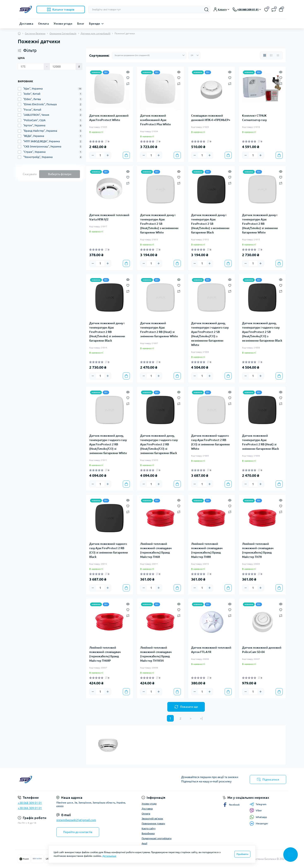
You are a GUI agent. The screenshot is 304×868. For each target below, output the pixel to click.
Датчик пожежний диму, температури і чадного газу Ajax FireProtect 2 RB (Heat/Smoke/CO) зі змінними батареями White (108, 444)
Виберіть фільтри (60, 174)
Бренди (95, 24)
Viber (256, 811)
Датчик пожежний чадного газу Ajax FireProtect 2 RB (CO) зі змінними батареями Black (109, 550)
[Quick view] (128, 72)
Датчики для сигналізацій (95, 33)
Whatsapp (258, 817)
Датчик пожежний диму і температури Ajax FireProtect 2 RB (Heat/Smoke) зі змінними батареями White (260, 224)
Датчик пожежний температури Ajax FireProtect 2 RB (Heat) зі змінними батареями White (159, 330)
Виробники (148, 833)
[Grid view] (265, 55)
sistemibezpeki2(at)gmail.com (76, 820)
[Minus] (93, 155)
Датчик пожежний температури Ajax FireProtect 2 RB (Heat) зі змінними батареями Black (261, 442)
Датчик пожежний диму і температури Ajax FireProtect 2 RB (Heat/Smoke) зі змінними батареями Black (107, 332)
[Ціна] (31, 67)
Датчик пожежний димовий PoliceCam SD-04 (262, 650)
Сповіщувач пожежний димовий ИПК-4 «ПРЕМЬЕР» (211, 118)
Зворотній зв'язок (152, 818)
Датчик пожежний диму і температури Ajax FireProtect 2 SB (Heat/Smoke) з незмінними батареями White (159, 224)
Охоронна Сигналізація (63, 33)
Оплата (43, 24)
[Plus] (108, 155)
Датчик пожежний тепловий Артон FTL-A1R (211, 650)
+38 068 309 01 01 (30, 803)
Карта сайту (149, 828)
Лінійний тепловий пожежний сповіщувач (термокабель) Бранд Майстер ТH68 (156, 550)
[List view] (271, 55)
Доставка (26, 24)
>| (201, 718)
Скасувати (30, 174)
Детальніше (109, 856)
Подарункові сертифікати (157, 838)
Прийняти (242, 854)
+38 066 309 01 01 (30, 808)
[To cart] (126, 155)
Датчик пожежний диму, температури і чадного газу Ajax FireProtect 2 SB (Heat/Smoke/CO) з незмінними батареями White (210, 334)
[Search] (206, 10)
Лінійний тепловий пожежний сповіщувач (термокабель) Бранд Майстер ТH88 (207, 550)
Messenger (259, 823)
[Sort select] (149, 55)
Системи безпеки (35, 33)
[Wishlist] (128, 78)
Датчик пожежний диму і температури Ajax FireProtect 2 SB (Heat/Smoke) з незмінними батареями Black (210, 224)
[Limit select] (194, 55)
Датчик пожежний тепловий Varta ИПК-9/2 (109, 217)
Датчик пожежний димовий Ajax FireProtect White (109, 118)
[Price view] (278, 55)
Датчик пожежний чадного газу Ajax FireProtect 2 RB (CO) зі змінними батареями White (211, 442)
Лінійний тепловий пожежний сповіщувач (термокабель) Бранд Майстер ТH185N (156, 654)
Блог (81, 24)
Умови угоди (63, 24)
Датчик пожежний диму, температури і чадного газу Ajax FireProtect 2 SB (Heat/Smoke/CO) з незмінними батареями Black (262, 332)
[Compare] (128, 83)
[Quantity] (100, 155)
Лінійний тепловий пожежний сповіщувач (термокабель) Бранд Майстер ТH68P (105, 654)
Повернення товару (153, 823)
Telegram (258, 804)
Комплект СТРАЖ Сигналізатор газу (254, 118)
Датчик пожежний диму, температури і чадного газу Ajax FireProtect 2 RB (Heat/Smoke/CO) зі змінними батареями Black (159, 444)
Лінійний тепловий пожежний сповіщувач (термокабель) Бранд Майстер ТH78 (258, 550)
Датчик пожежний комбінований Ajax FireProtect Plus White (156, 120)
